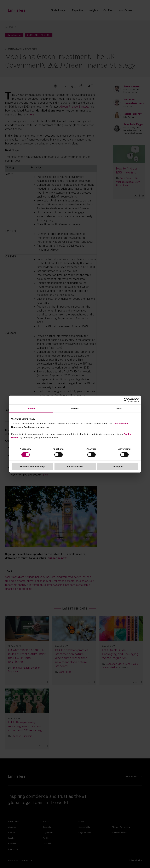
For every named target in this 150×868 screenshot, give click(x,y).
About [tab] (119, 408)
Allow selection (75, 466)
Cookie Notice (121, 423)
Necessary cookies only (32, 466)
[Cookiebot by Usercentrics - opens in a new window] (126, 400)
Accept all (118, 466)
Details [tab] (75, 408)
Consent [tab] (31, 408)
